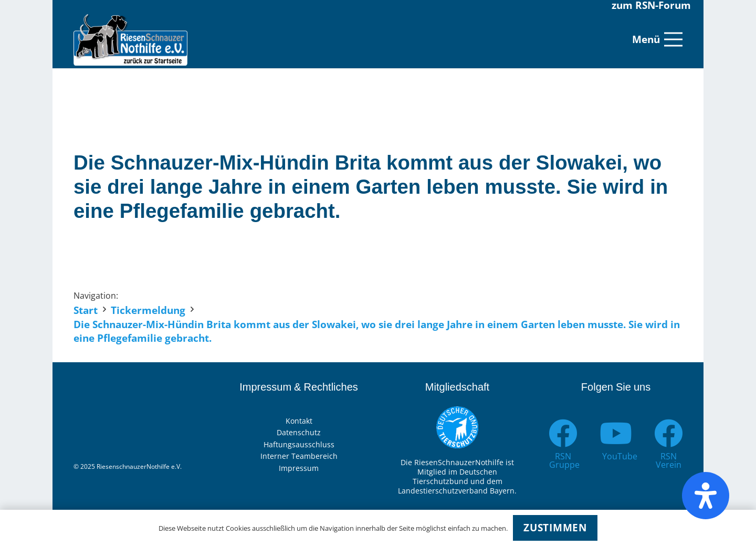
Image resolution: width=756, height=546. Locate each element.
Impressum (299, 468)
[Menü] (657, 39)
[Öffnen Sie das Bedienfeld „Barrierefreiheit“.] (706, 496)
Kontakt (299, 421)
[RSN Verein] (669, 433)
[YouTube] (616, 433)
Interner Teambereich (299, 456)
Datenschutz (299, 432)
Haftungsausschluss (299, 444)
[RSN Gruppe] (563, 433)
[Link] (130, 39)
